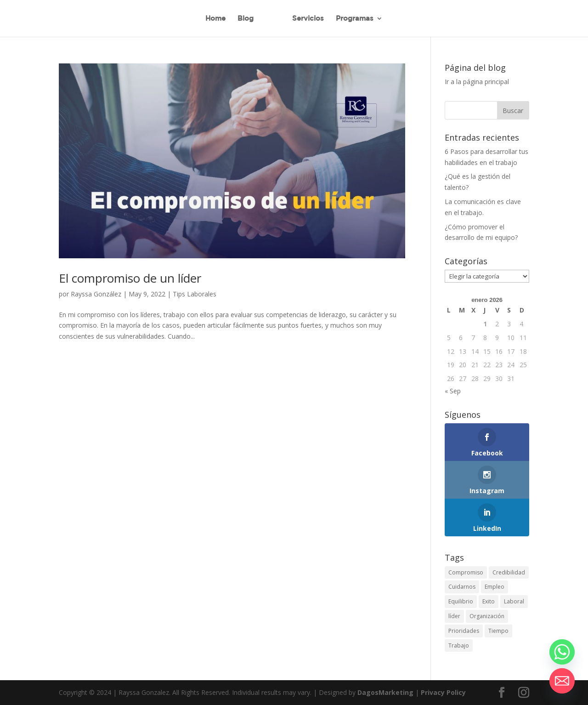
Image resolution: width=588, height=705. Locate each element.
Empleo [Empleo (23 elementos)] (495, 587)
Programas (355, 19)
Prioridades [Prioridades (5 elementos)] (464, 631)
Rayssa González (96, 294)
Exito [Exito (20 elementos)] (489, 601)
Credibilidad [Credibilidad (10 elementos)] (509, 572)
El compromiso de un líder (130, 278)
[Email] (562, 681)
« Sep (453, 391)
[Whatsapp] (562, 652)
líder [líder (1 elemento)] (454, 616)
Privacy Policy (443, 692)
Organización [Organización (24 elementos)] (487, 616)
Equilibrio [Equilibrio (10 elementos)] (461, 601)
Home (215, 19)
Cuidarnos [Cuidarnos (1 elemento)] (462, 587)
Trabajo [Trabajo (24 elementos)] (459, 645)
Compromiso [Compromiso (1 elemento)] (466, 572)
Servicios (308, 19)
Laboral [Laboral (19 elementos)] (514, 601)
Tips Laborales (195, 294)
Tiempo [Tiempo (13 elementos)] (498, 631)
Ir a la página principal (477, 82)
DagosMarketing (385, 692)
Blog (246, 19)
